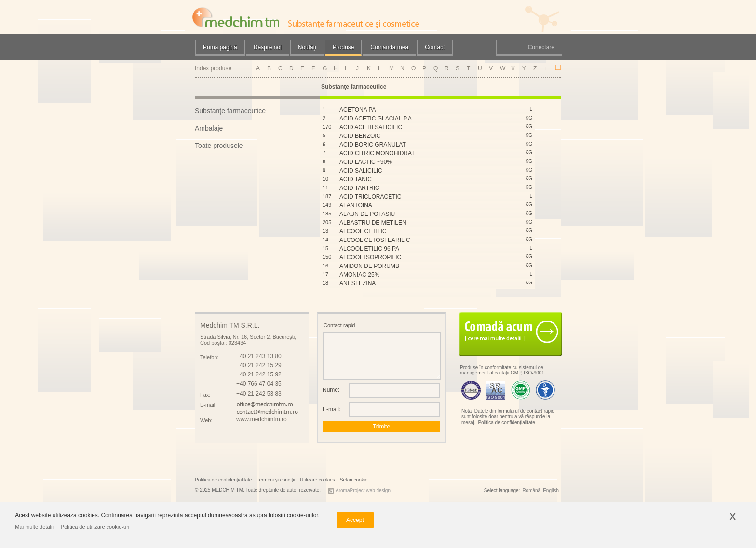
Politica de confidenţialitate (506, 422)
